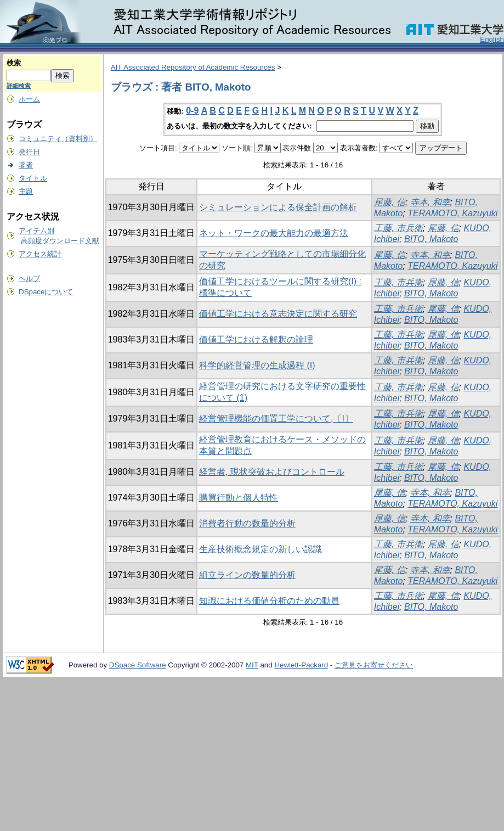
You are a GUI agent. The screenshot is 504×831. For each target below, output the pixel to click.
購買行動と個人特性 (239, 498)
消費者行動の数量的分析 (247, 523)
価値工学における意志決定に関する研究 (278, 314)
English (492, 39)
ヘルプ (29, 279)
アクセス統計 (40, 254)
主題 (26, 191)
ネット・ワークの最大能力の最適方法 (274, 233)
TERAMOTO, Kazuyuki (452, 213)
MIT (252, 665)
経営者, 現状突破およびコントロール (272, 472)
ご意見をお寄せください (374, 665)
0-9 (192, 111)
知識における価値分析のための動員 (269, 601)
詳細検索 (19, 86)
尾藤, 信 (390, 202)
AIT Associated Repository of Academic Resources (193, 67)
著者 (26, 165)
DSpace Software (138, 665)
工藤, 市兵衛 (398, 228)
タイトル (33, 178)
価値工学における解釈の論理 (256, 339)
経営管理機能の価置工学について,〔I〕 (276, 419)
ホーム (29, 99)
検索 (14, 63)
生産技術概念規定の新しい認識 (261, 549)
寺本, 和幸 (430, 202)
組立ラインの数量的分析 (247, 575)
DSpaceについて (46, 292)
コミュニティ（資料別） (58, 139)
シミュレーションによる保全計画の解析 (278, 207)
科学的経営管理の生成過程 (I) (257, 365)
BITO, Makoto (431, 239)
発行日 (29, 152)
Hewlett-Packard (301, 665)
